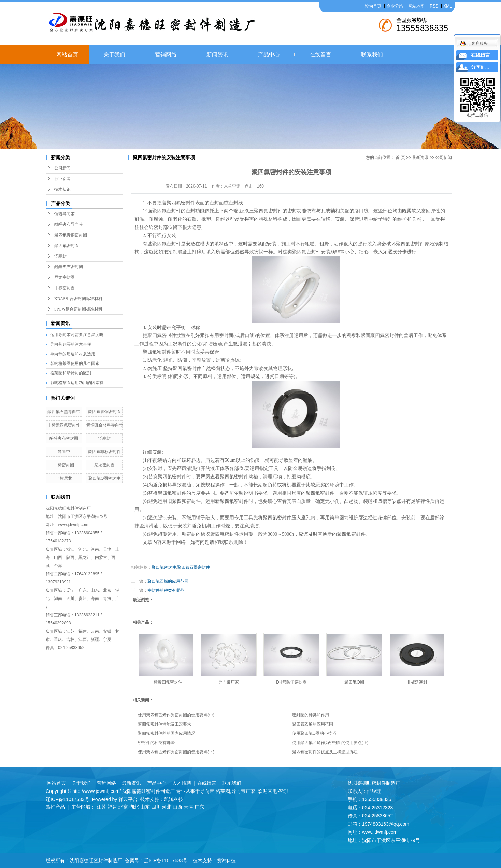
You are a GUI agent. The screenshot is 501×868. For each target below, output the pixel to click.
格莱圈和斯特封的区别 (71, 373)
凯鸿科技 (174, 799)
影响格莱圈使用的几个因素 (75, 363)
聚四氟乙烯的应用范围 (168, 581)
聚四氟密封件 (164, 567)
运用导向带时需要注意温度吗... (78, 335)
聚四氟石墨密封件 (194, 567)
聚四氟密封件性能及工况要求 (164, 724)
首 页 (400, 157)
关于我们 (114, 54)
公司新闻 (62, 168)
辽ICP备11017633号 (68, 799)
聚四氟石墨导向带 (64, 412)
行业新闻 (62, 179)
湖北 (134, 807)
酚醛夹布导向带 (69, 224)
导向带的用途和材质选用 (73, 354)
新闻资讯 (217, 54)
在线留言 (320, 54)
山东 (145, 807)
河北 (167, 807)
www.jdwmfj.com (73, 525)
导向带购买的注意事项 (71, 344)
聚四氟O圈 (354, 682)
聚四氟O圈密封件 (104, 478)
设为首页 (373, 6)
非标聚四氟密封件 (64, 425)
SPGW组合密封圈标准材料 (78, 309)
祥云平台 (128, 799)
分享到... (480, 67)
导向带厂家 (229, 682)
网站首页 (67, 54)
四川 (156, 807)
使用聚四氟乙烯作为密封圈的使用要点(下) (176, 752)
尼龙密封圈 (65, 277)
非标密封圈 (65, 288)
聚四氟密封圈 (67, 246)
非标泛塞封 (417, 682)
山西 (177, 807)
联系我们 (372, 54)
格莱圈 (223, 791)
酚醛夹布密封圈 (69, 267)
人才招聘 (182, 783)
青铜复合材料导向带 (105, 425)
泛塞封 (60, 256)
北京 (123, 807)
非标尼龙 (64, 478)
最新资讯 (420, 157)
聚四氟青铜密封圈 (71, 235)
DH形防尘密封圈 (291, 682)
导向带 (64, 452)
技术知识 (62, 189)
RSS (434, 6)
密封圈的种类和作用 (311, 715)
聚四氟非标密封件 (104, 452)
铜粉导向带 (65, 214)
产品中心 (269, 54)
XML (448, 6)
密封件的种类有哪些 (166, 590)
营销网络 (166, 54)
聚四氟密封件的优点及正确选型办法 (325, 752)
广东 (199, 807)
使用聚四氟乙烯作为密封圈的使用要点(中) (176, 715)
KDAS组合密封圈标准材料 (78, 299)
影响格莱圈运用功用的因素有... (78, 383)
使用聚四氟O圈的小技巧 (314, 733)
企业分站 (395, 6)
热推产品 (55, 807)
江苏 (101, 807)
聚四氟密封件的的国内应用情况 (167, 733)
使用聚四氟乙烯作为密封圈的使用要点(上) (330, 743)
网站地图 (416, 6)
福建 (112, 807)
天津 (188, 807)
